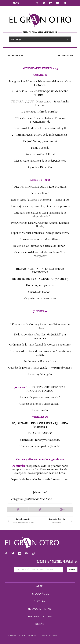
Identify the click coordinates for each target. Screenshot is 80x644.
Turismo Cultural (40, 617)
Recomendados (65, 56)
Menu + (17, 3)
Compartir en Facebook (18, 509)
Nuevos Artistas (39, 609)
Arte (39, 586)
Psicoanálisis (40, 594)
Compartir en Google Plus (62, 509)
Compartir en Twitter (40, 509)
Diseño (40, 624)
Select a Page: (16, 39)
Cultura (39, 601)
